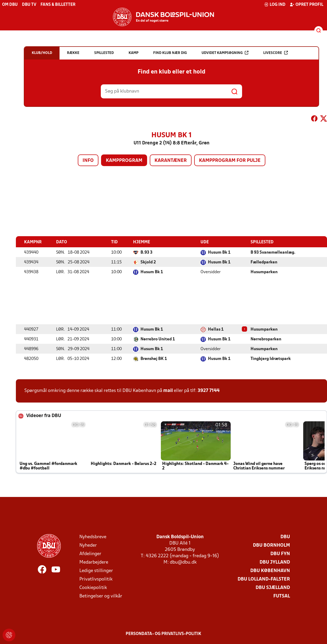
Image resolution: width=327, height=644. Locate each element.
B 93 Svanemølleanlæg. (273, 252)
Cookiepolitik (93, 588)
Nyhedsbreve (93, 537)
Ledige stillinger (96, 571)
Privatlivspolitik (96, 579)
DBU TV (29, 5)
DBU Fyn (280, 554)
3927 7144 (209, 390)
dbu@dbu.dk (183, 562)
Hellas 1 (216, 329)
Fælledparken (264, 262)
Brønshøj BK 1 (154, 359)
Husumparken (264, 272)
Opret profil (306, 4)
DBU (285, 537)
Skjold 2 (148, 262)
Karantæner (171, 161)
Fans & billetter (58, 5)
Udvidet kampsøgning (225, 53)
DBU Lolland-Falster (264, 579)
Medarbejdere (94, 562)
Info (88, 161)
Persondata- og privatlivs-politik (163, 634)
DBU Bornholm (271, 545)
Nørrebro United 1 (158, 339)
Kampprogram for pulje (230, 161)
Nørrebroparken (266, 339)
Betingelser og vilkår (101, 596)
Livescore (276, 53)
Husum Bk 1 (219, 252)
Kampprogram (124, 161)
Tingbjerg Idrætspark (271, 359)
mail (168, 390)
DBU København (270, 571)
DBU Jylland (275, 562)
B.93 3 (146, 252)
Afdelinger (90, 554)
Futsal (282, 596)
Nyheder (88, 545)
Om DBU (10, 5)
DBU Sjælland (273, 588)
